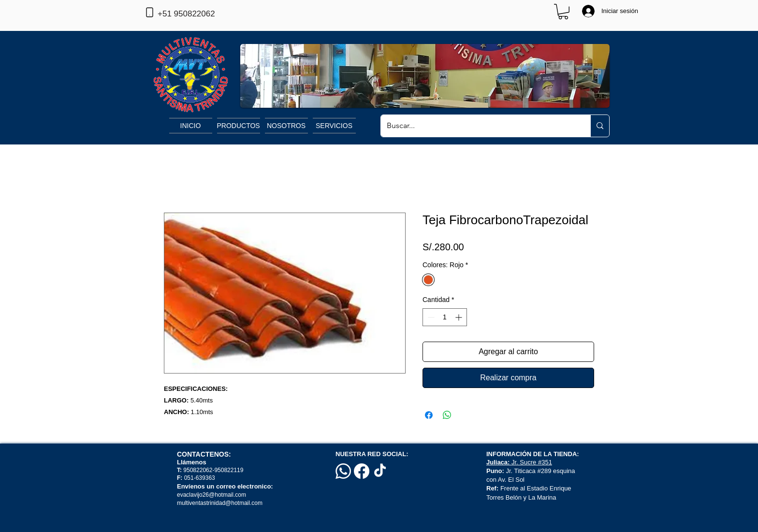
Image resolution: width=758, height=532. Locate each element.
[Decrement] (430, 317)
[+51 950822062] (202, 14)
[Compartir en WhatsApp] (447, 415)
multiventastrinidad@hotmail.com (220, 503)
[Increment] (459, 317)
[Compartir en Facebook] (429, 415)
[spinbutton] (445, 317)
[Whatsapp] (343, 471)
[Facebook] (362, 471)
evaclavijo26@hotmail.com (211, 495)
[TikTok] (380, 471)
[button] (563, 12)
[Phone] (149, 12)
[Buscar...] (478, 126)
